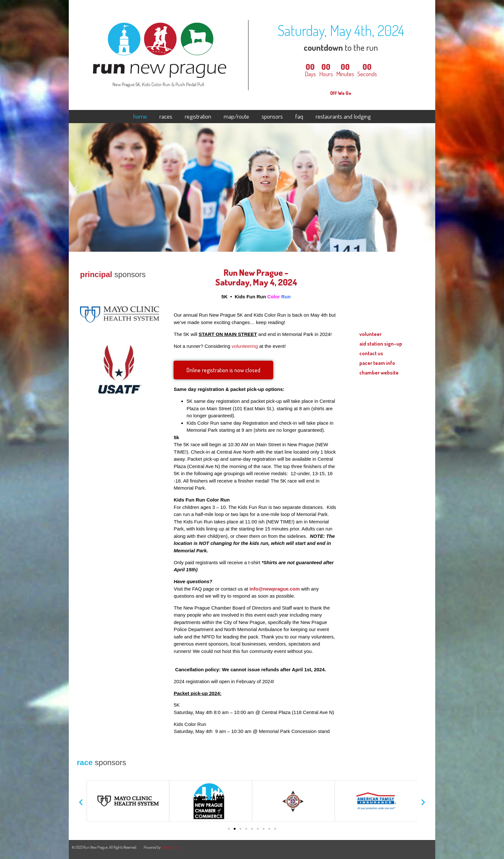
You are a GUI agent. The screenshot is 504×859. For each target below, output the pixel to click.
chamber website (379, 372)
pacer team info (377, 363)
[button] (76, 188)
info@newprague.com (274, 589)
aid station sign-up (381, 344)
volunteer (370, 334)
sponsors (272, 117)
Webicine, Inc (170, 847)
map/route (236, 117)
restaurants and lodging (343, 117)
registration (198, 117)
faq (299, 117)
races (166, 117)
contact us (371, 353)
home (140, 117)
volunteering (245, 346)
